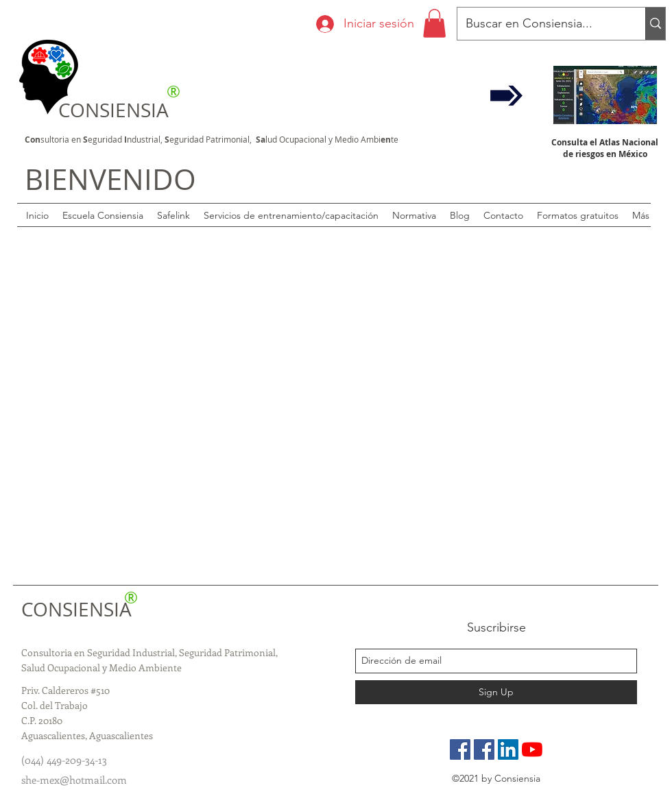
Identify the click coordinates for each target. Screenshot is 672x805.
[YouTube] (532, 749)
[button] (434, 23)
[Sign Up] (496, 692)
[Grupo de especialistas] (484, 749)
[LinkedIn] (508, 749)
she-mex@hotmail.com (74, 780)
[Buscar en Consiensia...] (541, 24)
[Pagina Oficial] (460, 749)
